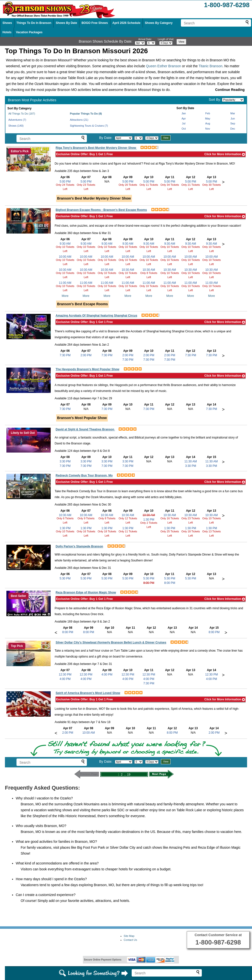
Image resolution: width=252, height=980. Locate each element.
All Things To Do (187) (22, 114)
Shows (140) (16, 126)
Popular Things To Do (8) (86, 114)
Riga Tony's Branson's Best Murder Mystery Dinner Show (96, 148)
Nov (208, 129)
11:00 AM (65, 283)
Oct (184, 129)
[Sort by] (233, 100)
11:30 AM (191, 461)
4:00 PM (65, 679)
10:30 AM (65, 270)
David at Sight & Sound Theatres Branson (85, 429)
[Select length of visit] (166, 43)
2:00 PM (86, 355)
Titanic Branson (211, 66)
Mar (233, 113)
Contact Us (130, 940)
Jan (184, 113)
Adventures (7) (17, 120)
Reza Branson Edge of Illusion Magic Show (86, 592)
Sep (233, 123)
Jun (233, 118)
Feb (208, 113)
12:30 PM (65, 675)
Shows (7, 23)
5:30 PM (65, 578)
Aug (208, 123)
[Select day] (151, 43)
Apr (184, 118)
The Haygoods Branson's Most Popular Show (87, 369)
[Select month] (140, 43)
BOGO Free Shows (95, 23)
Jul (184, 123)
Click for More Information (225, 154)
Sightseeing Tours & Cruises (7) (89, 126)
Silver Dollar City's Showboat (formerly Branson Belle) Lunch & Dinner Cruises (111, 642)
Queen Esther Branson (163, 66)
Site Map (129, 936)
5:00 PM (65, 182)
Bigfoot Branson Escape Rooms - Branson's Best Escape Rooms (101, 210)
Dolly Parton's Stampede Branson (79, 546)
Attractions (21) (79, 120)
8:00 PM (149, 583)
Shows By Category (159, 23)
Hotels (7, 32)
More (65, 296)
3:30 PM (65, 461)
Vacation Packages (29, 32)
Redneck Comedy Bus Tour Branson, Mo (84, 475)
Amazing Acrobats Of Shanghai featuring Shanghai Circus (96, 316)
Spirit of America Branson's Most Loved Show (88, 693)
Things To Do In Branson (34, 23)
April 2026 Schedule (126, 23)
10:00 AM (65, 257)
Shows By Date (66, 23)
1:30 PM (65, 528)
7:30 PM (65, 355)
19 (129, 775)
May (208, 118)
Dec (233, 129)
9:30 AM (65, 244)
